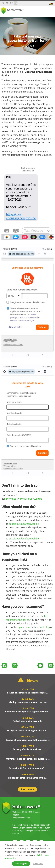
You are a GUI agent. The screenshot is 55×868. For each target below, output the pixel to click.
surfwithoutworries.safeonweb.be (23, 499)
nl (3, 3)
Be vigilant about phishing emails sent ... (28, 730)
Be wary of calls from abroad (27, 749)
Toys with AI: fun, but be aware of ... (28, 768)
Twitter (15, 665)
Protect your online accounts (27, 721)
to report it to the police (26, 618)
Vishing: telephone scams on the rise (28, 702)
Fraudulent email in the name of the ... (28, 778)
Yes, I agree (21, 863)
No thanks (38, 863)
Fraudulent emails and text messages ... (28, 693)
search (45, 10)
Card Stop (44, 627)
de (11, 3)
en (16, 3)
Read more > (28, 789)
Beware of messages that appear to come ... (28, 711)
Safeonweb (12, 11)
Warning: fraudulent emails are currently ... (28, 759)
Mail (51, 665)
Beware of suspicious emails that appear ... (28, 740)
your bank (25, 627)
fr (7, 3)
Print (40, 665)
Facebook (4, 665)
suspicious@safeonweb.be (24, 524)
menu (51, 10)
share (39, 10)
